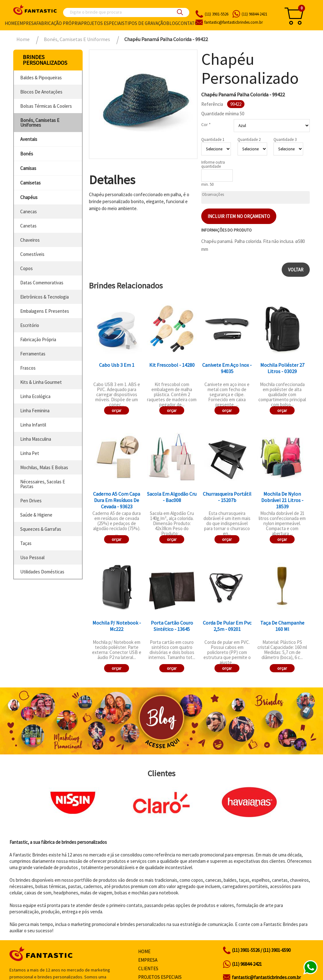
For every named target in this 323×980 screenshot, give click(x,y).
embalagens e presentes (45, 311)
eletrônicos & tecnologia (44, 297)
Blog (172, 23)
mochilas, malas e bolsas (44, 467)
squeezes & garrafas (41, 529)
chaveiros (30, 240)
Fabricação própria (59, 23)
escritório (30, 325)
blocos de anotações (41, 92)
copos (26, 268)
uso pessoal (32, 557)
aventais (29, 139)
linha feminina (35, 411)
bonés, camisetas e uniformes (40, 123)
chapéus (29, 197)
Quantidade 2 (249, 139)
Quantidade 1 (213, 139)
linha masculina (36, 439)
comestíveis (32, 254)
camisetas (30, 183)
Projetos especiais (103, 23)
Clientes (148, 968)
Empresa (27, 23)
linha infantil (33, 425)
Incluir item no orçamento (239, 216)
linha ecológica (35, 396)
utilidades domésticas (42, 572)
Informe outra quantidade (213, 164)
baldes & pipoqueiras (41, 78)
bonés (27, 154)
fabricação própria (38, 339)
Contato (188, 23)
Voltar (296, 270)
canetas (28, 226)
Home (11, 23)
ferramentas (33, 354)
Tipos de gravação (145, 23)
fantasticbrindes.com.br (234, 22)
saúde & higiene (36, 515)
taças (26, 543)
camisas (28, 168)
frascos (28, 368)
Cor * (206, 124)
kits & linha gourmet (41, 382)
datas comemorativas (42, 283)
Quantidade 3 (285, 139)
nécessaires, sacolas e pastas (43, 484)
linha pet (30, 453)
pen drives (31, 501)
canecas (29, 212)
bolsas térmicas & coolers (46, 106)
